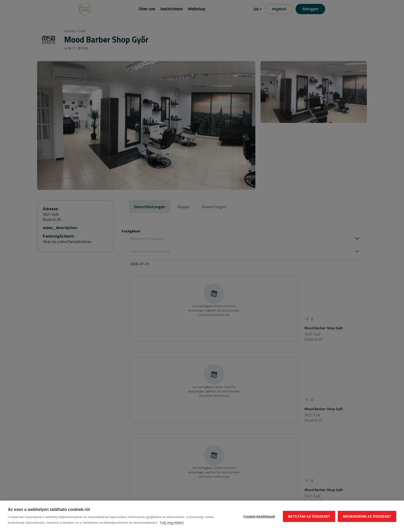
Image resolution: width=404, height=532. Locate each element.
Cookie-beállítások (259, 516)
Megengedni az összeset (367, 516)
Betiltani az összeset (309, 516)
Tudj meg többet (171, 523)
